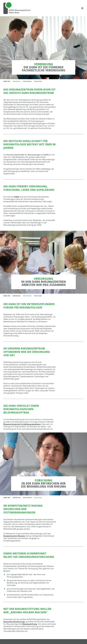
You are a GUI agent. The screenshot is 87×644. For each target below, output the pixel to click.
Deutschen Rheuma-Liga (14, 622)
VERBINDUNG (17, 81)
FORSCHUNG (38, 81)
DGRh (17, 197)
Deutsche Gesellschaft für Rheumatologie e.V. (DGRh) (28, 155)
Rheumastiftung (30, 624)
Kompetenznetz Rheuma (14, 536)
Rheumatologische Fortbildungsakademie (22, 424)
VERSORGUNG (27, 81)
